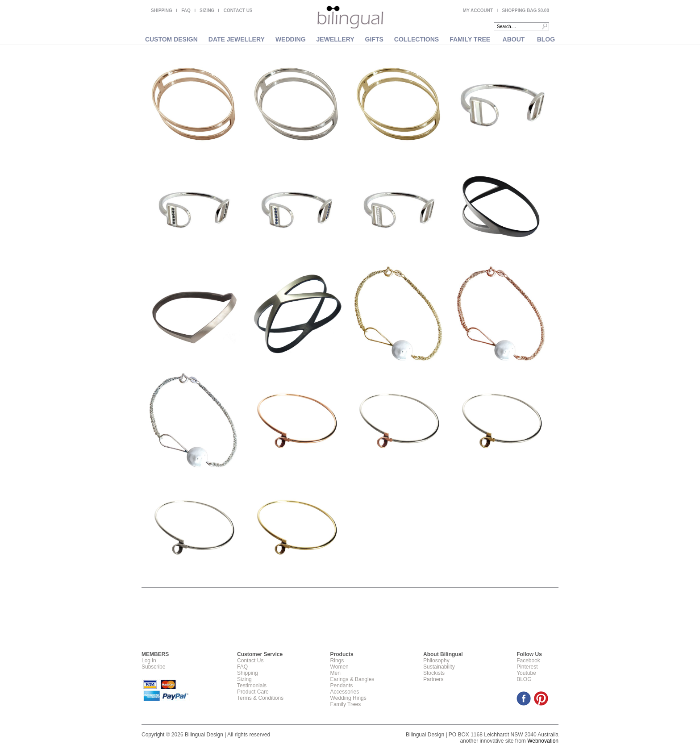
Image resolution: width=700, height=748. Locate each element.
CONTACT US (238, 10)
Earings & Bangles (352, 679)
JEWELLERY (335, 39)
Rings (337, 661)
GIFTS (374, 39)
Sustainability (439, 667)
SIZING (207, 10)
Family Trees (346, 704)
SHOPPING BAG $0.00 (525, 10)
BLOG (546, 39)
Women (340, 667)
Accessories (345, 692)
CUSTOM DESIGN (171, 39)
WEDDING (291, 39)
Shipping (248, 673)
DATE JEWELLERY (237, 39)
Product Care (253, 692)
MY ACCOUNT (478, 10)
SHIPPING (162, 10)
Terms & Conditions (260, 698)
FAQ (186, 10)
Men (335, 673)
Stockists (434, 673)
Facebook (528, 661)
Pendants (342, 686)
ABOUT (514, 39)
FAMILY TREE (470, 39)
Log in (149, 661)
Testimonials (252, 686)
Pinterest (527, 667)
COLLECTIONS (417, 39)
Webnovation (543, 741)
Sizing (244, 679)
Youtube (526, 673)
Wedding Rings (348, 698)
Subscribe (153, 667)
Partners (433, 679)
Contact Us (250, 661)
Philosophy (436, 661)
